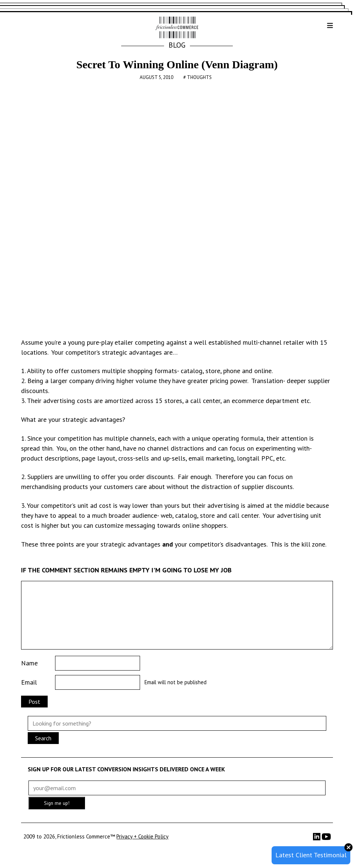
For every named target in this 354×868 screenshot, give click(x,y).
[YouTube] (326, 839)
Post (34, 702)
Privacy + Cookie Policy (142, 836)
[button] (324, 28)
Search (43, 738)
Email (29, 682)
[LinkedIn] (317, 838)
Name (29, 663)
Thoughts (199, 77)
